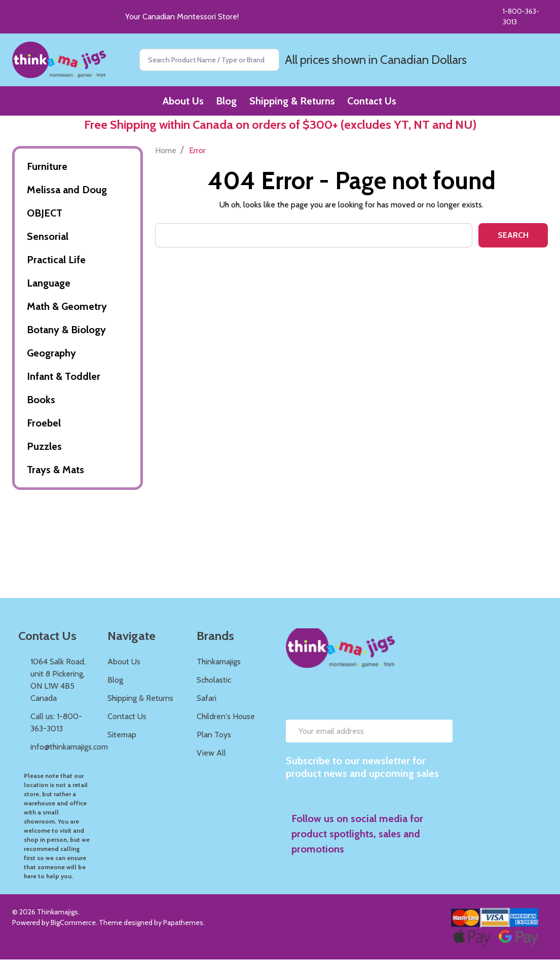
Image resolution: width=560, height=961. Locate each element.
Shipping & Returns (294, 102)
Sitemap (122, 736)
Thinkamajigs (219, 663)
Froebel (44, 425)
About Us (181, 102)
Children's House (226, 718)
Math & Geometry (67, 308)
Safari (207, 700)
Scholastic (214, 681)
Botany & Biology (66, 332)
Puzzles (44, 448)
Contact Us (375, 102)
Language (49, 285)
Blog (226, 102)
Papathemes (183, 924)
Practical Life (56, 262)
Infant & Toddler (64, 378)
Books (41, 402)
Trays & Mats (55, 472)
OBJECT (45, 215)
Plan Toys (214, 736)
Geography (51, 355)
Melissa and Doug (67, 192)
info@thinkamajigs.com (69, 748)
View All (211, 754)
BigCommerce (73, 924)
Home (166, 152)
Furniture (47, 168)
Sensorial (48, 238)
